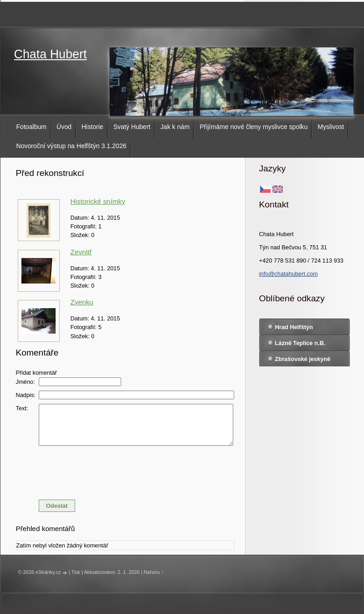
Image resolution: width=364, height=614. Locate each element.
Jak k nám (175, 127)
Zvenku (82, 302)
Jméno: (26, 382)
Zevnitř (81, 252)
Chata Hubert (51, 54)
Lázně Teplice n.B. (300, 343)
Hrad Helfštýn (294, 327)
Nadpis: (26, 395)
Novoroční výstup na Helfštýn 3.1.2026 (72, 146)
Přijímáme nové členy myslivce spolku (254, 127)
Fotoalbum (32, 127)
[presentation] (125, 470)
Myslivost (331, 127)
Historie (92, 127)
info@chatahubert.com (289, 274)
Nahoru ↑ (154, 572)
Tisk (76, 572)
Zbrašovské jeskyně (303, 359)
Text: (22, 408)
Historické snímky (98, 201)
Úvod (64, 127)
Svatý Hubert (132, 127)
